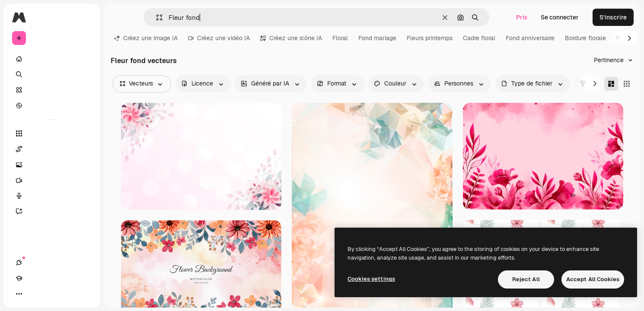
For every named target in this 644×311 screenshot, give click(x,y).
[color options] (396, 84)
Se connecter (560, 17)
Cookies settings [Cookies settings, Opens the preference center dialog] (371, 279)
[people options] (460, 84)
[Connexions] (19, 294)
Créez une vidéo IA (219, 38)
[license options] (203, 84)
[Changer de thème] (50, 294)
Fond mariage (377, 38)
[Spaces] (52, 149)
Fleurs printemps (430, 38)
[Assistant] (52, 211)
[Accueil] (52, 59)
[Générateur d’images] (52, 165)
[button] (156, 17)
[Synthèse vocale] (52, 196)
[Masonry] (611, 84)
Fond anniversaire (530, 38)
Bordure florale (585, 38)
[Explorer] (52, 105)
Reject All (526, 279)
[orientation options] (338, 84)
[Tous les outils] (52, 133)
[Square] (627, 84)
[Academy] (35, 294)
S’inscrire (613, 17)
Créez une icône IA (291, 38)
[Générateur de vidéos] (52, 180)
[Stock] (52, 90)
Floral (340, 38)
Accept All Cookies (593, 279)
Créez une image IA (146, 38)
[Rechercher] (52, 74)
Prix (522, 17)
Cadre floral (479, 38)
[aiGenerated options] (271, 84)
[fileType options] (533, 84)
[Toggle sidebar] (85, 17)
